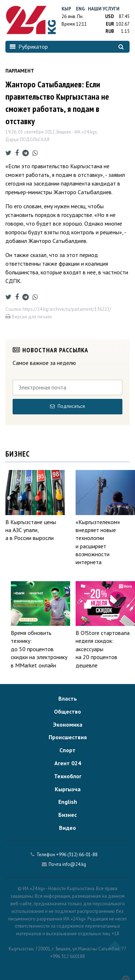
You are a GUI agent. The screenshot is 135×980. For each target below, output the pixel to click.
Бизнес (67, 815)
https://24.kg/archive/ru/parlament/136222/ (67, 309)
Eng (80, 9)
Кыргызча (68, 789)
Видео (67, 828)
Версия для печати (29, 317)
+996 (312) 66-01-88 (77, 855)
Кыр (66, 9)
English (68, 802)
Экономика (68, 724)
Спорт (67, 750)
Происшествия (68, 737)
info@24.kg (74, 864)
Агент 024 (68, 763)
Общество (67, 711)
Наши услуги (104, 9)
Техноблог (68, 776)
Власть (68, 698)
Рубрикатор (29, 47)
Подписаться (67, 406)
